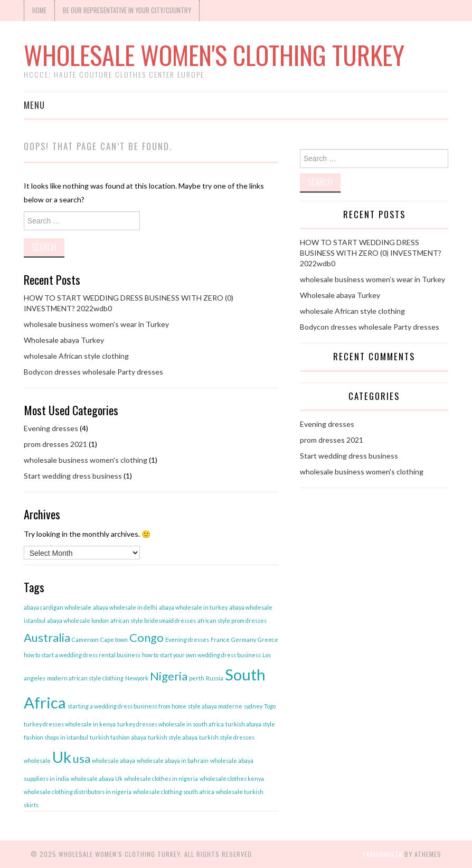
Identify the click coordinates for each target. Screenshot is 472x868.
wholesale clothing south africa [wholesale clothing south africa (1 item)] (174, 792)
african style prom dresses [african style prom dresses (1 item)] (232, 620)
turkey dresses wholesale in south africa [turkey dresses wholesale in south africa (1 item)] (171, 724)
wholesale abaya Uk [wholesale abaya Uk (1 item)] (97, 778)
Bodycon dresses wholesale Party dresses (93, 372)
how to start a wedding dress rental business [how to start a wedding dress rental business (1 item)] (82, 655)
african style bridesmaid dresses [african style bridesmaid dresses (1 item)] (153, 620)
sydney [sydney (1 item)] (253, 706)
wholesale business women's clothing (86, 460)
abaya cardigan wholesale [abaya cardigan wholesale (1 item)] (58, 607)
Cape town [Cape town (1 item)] (114, 640)
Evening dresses (51, 428)
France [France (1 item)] (220, 640)
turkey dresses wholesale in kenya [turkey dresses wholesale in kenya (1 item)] (70, 724)
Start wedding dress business (73, 476)
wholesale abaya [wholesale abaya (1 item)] (114, 760)
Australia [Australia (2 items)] (47, 637)
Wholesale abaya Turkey (64, 340)
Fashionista (383, 854)
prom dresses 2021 (55, 444)
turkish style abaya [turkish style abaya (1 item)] (173, 737)
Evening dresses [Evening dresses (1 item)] (187, 640)
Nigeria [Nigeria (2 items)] (169, 676)
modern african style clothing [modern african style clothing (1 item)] (85, 678)
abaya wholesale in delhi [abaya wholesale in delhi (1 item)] (125, 607)
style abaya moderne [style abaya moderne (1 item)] (215, 706)
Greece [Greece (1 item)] (268, 640)
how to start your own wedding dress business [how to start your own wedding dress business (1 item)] (201, 655)
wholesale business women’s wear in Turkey (96, 324)
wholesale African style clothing (76, 356)
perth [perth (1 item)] (197, 678)
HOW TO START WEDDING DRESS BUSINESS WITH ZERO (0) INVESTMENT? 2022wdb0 (371, 253)
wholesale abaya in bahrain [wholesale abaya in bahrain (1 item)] (173, 760)
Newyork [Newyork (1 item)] (137, 678)
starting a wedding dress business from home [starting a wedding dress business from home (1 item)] (127, 706)
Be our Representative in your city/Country (127, 10)
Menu (34, 105)
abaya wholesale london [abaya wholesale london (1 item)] (78, 620)
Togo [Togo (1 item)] (270, 706)
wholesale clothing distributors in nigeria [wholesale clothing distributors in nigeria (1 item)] (78, 792)
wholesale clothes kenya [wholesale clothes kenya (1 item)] (232, 778)
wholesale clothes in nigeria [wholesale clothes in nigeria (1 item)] (161, 778)
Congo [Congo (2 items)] (147, 637)
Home (39, 10)
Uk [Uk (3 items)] (62, 757)
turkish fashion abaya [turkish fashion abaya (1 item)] (118, 737)
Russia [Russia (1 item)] (215, 678)
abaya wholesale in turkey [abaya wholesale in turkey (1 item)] (193, 607)
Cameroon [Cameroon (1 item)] (85, 640)
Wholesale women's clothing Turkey (214, 55)
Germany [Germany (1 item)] (244, 640)
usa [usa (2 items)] (82, 758)
